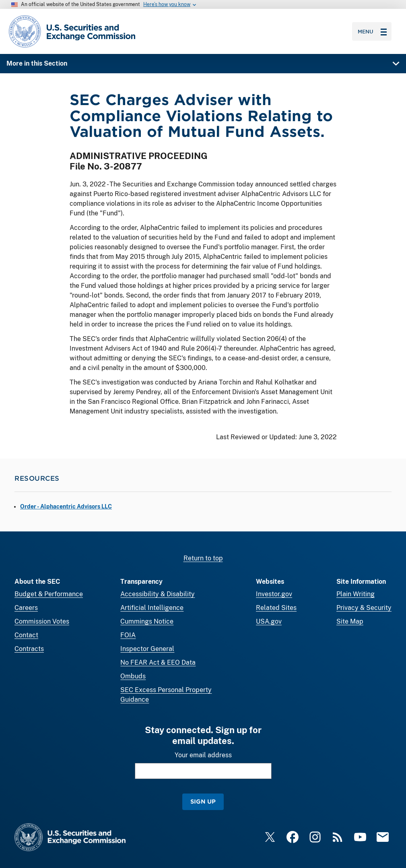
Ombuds (133, 676)
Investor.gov (274, 594)
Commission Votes (42, 621)
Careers (26, 608)
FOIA (128, 635)
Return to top (203, 558)
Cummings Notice (147, 621)
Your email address (203, 755)
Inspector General (147, 649)
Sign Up (203, 801)
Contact (26, 635)
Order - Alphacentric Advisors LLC (66, 506)
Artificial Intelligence (152, 608)
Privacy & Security (364, 608)
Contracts (29, 649)
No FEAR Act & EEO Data (158, 662)
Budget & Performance (49, 594)
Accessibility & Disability (158, 594)
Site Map (350, 621)
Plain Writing (356, 594)
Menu (372, 31)
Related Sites (276, 608)
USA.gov (269, 621)
